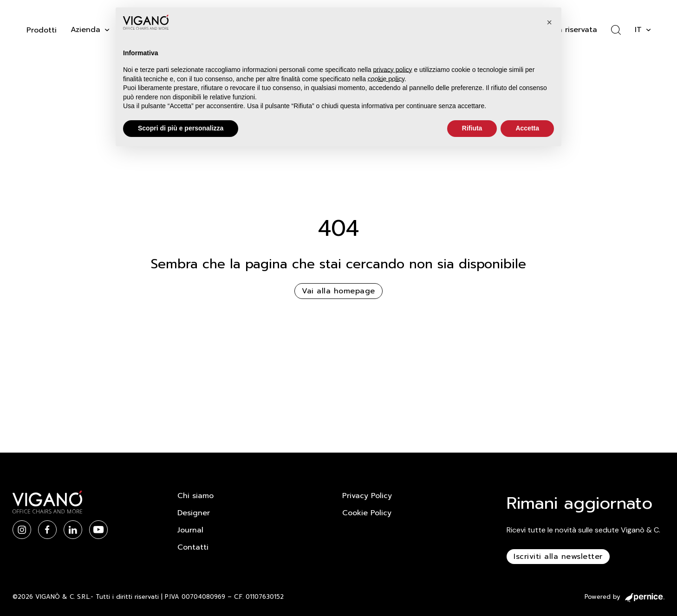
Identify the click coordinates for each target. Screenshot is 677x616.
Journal (190, 530)
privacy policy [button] (393, 70)
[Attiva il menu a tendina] (107, 30)
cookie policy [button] (386, 79)
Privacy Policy (367, 496)
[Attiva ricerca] (616, 30)
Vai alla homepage (338, 291)
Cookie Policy (367, 513)
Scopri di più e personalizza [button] (181, 128)
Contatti (193, 547)
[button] (549, 22)
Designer (194, 513)
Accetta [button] (527, 128)
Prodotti (42, 30)
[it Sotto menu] (648, 30)
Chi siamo (195, 496)
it (638, 30)
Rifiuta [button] (472, 128)
